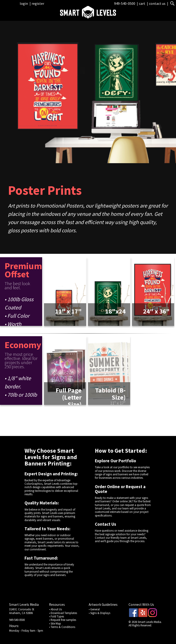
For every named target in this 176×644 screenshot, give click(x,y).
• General (94, 609)
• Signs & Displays (99, 613)
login (24, 3)
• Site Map (55, 623)
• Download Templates (63, 613)
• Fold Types (56, 616)
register (38, 3)
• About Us (55, 609)
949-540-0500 (125, 3)
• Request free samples (63, 620)
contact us (157, 3)
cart (142, 3)
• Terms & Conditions (62, 627)
